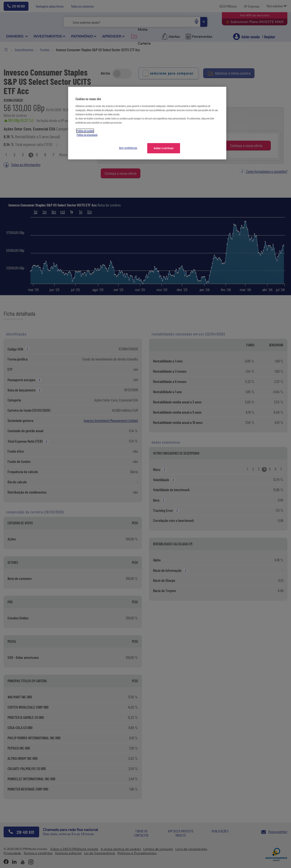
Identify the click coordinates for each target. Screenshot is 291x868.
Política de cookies (85, 131)
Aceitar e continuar (164, 148)
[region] (147, 123)
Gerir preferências (128, 148)
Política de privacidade (87, 135)
